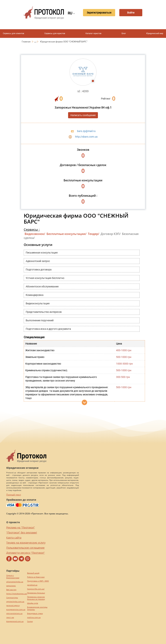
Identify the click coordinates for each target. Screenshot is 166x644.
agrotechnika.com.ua (15, 602)
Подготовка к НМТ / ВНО (38, 581)
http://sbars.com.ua (86, 137)
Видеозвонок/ (35, 234)
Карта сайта (14, 538)
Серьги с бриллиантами (13, 577)
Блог (124, 33)
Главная (26, 42)
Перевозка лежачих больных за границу (36, 598)
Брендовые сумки (35, 613)
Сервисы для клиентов (13, 33)
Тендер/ (94, 234)
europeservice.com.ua (16, 609)
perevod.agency (13, 606)
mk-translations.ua (14, 613)
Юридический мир (155, 33)
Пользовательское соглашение (25, 548)
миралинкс (11, 586)
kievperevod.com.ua (15, 621)
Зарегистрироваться (97, 13)
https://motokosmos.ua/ (17, 594)
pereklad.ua (32, 585)
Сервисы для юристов (55, 33)
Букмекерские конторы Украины (37, 608)
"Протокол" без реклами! (22, 532)
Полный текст (14, 495)
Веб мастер (11, 590)
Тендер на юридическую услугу (26, 543)
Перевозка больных (36, 593)
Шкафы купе (33, 603)
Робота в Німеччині (36, 577)
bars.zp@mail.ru (86, 131)
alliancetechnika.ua (15, 582)
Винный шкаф (33, 573)
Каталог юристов (93, 33)
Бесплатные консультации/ (66, 234)
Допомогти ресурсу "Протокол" (26, 553)
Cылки (30, 621)
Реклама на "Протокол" (21, 527)
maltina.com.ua (34, 617)
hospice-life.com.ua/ (36, 589)
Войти (130, 13)
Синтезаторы (12, 598)
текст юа (10, 617)
